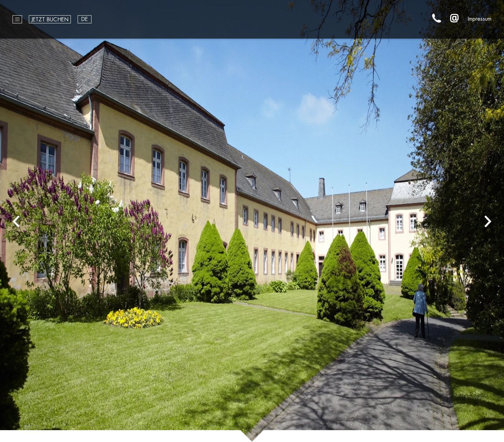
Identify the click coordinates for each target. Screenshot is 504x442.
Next (488, 221)
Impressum (480, 19)
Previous (16, 221)
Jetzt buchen (50, 20)
